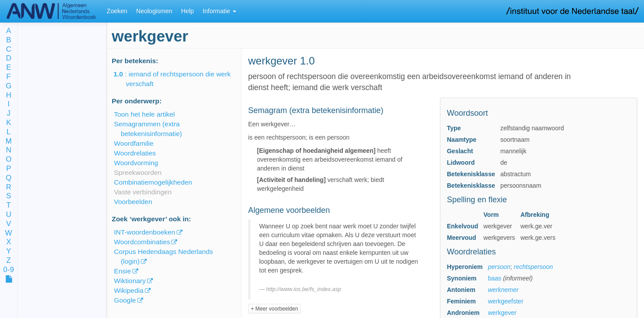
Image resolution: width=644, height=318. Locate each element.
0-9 (8, 270)
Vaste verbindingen (143, 192)
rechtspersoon (533, 267)
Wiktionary (130, 281)
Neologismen (154, 11)
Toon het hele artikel (144, 114)
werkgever (502, 313)
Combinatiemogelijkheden (153, 182)
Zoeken (117, 11)
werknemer (503, 290)
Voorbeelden (133, 202)
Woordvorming (136, 163)
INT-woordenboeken (145, 232)
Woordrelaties (135, 153)
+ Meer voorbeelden (275, 309)
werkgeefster (506, 301)
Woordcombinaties (142, 242)
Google (125, 300)
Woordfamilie (134, 143)
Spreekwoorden (138, 172)
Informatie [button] (220, 11)
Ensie (123, 271)
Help (188, 11)
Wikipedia (129, 290)
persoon (499, 267)
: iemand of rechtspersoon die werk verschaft (178, 79)
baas (495, 278)
